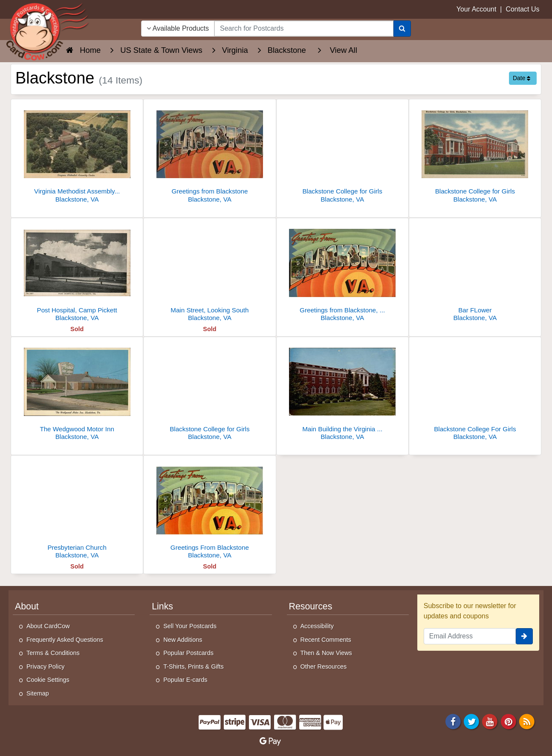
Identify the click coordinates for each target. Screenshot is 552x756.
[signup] (524, 636)
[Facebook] (453, 721)
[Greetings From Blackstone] (210, 509)
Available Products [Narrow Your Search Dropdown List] (178, 28)
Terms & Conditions (53, 653)
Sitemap (38, 693)
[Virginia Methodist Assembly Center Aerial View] (77, 153)
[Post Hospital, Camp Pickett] (77, 272)
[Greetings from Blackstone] (210, 153)
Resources (311, 606)
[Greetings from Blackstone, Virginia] (342, 272)
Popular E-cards (185, 680)
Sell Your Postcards (190, 626)
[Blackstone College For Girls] (475, 391)
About (27, 606)
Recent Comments (326, 640)
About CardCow (48, 626)
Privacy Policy (46, 667)
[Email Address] (470, 636)
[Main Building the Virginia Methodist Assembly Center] (342, 391)
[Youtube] (490, 721)
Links (162, 606)
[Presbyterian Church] (77, 509)
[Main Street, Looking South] (210, 272)
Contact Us (522, 9)
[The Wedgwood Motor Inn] (77, 391)
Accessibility (317, 626)
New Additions (183, 640)
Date (522, 78)
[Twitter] (471, 721)
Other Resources (324, 667)
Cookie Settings (48, 680)
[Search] (402, 29)
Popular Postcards (188, 653)
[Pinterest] (509, 721)
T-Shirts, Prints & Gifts (194, 667)
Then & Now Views (326, 653)
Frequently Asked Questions (65, 640)
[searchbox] (304, 29)
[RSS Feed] (527, 721)
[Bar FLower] (475, 272)
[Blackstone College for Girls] (342, 153)
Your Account (477, 9)
